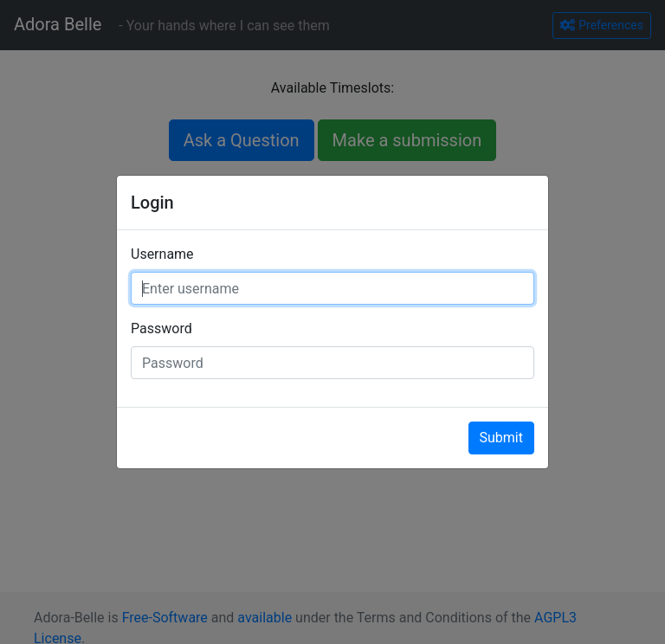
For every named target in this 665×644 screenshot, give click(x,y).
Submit (501, 438)
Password (161, 328)
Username (162, 254)
